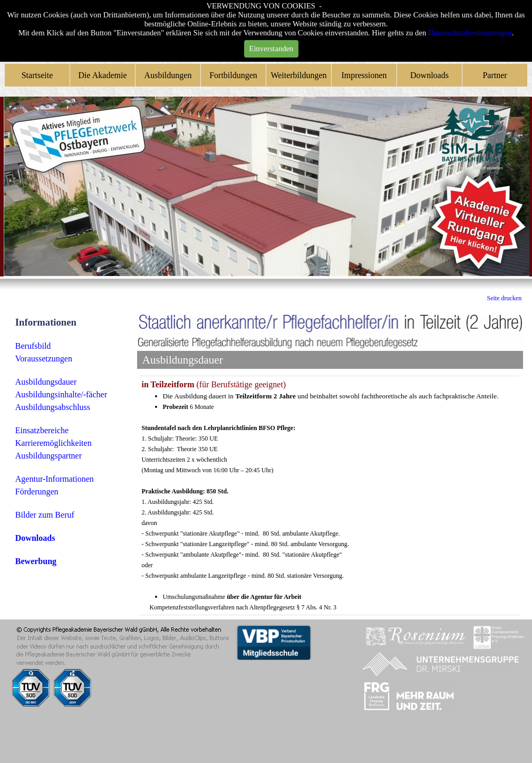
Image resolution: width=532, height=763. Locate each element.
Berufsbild (33, 346)
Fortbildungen (233, 75)
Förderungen (37, 492)
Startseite (37, 75)
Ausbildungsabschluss (53, 407)
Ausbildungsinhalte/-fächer (61, 394)
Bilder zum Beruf (45, 515)
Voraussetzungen (44, 359)
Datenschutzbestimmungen (470, 33)
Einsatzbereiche (42, 430)
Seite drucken (505, 298)
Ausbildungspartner (49, 456)
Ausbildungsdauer (46, 382)
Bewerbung (36, 561)
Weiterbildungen (298, 75)
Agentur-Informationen (55, 479)
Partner (495, 75)
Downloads (429, 75)
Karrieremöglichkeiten (54, 443)
